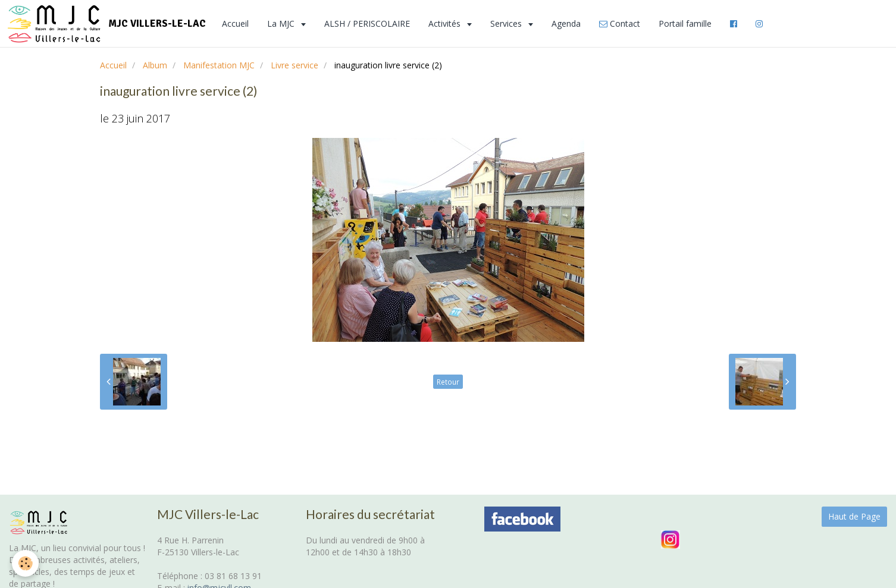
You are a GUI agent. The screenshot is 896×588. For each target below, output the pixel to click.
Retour (448, 382)
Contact (620, 23)
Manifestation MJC (219, 65)
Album (155, 65)
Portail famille (685, 23)
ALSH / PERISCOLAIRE (367, 23)
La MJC (282, 23)
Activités (446, 23)
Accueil (235, 23)
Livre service (295, 65)
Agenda (566, 23)
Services (507, 23)
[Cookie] (25, 563)
